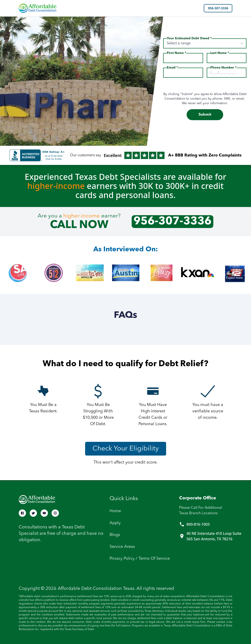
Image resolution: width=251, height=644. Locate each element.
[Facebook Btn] (22, 513)
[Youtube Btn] (44, 513)
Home (115, 511)
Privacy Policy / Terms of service (140, 559)
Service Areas (122, 547)
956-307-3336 (218, 8)
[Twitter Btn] (33, 513)
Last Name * (220, 53)
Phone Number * (224, 68)
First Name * (176, 53)
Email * (172, 68)
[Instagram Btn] (55, 513)
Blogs (115, 535)
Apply (115, 523)
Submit (205, 115)
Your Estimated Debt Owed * (189, 38)
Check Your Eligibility (126, 449)
